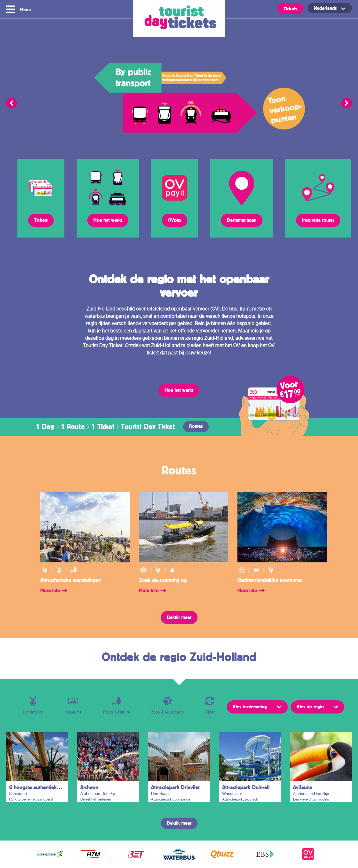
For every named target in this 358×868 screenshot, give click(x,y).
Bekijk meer (179, 617)
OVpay (175, 220)
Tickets (290, 9)
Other (210, 705)
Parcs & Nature (116, 705)
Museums (73, 705)
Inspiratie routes (318, 220)
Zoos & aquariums (167, 705)
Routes (196, 426)
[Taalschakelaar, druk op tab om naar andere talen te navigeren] (330, 8)
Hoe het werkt (108, 220)
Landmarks (33, 705)
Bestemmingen (242, 220)
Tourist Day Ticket (179, 18)
